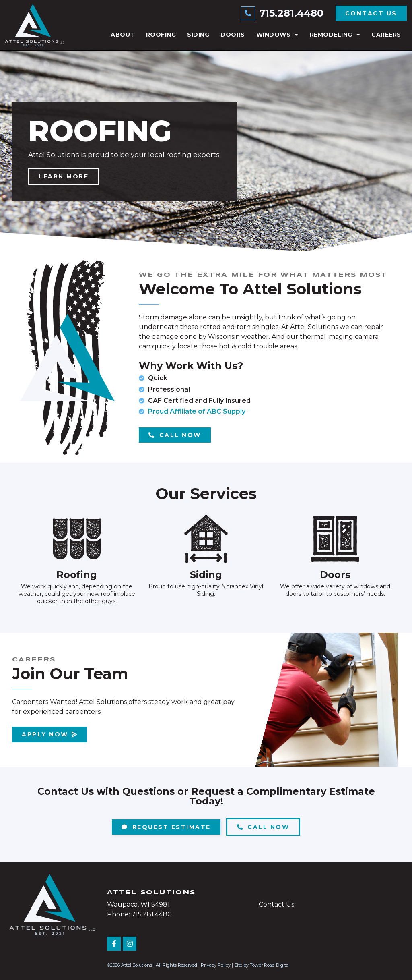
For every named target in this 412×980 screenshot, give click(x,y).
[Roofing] (77, 539)
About (123, 35)
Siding (198, 35)
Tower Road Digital (270, 965)
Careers (386, 35)
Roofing (161, 35)
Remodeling (335, 35)
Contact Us (276, 904)
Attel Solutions (151, 893)
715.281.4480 (291, 13)
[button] (198, 246)
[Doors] (335, 539)
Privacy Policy (216, 965)
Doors (233, 35)
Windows (277, 35)
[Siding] (206, 539)
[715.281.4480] (249, 13)
